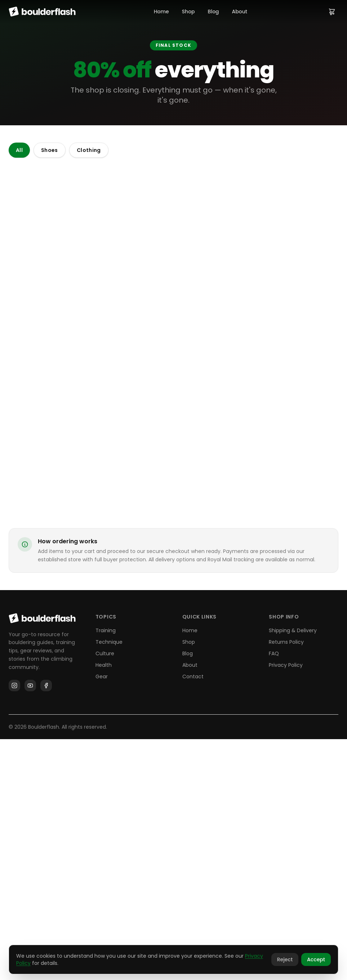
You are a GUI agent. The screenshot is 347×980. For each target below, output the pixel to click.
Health (104, 906)
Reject (285, 959)
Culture (105, 894)
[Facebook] (46, 926)
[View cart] (332, 12)
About (240, 12)
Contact (193, 917)
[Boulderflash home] (42, 12)
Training (106, 871)
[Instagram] (14, 926)
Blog (213, 12)
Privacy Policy (286, 906)
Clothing (89, 150)
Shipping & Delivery (293, 871)
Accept (316, 959)
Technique (109, 883)
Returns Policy (286, 883)
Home (161, 12)
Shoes (50, 150)
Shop (188, 12)
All (19, 150)
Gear (102, 917)
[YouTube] (30, 926)
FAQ (274, 894)
